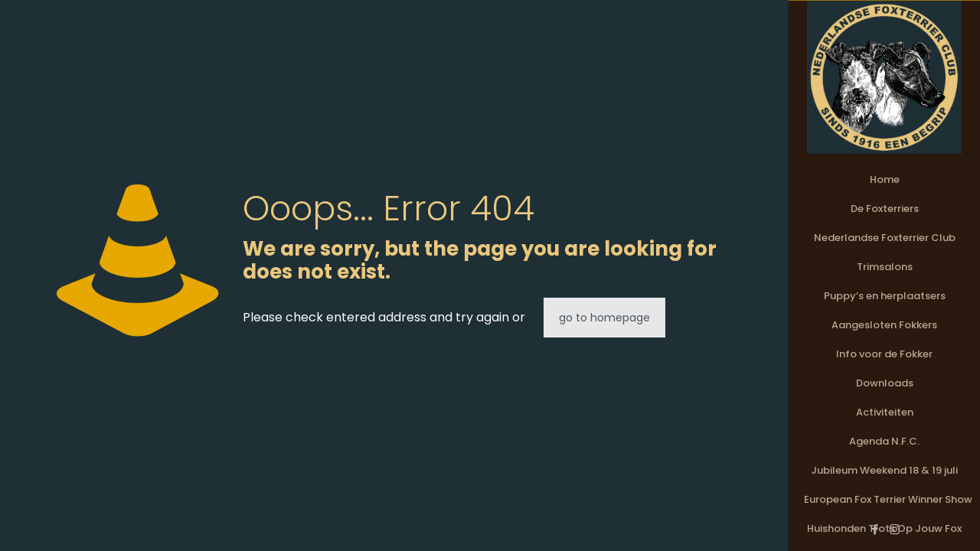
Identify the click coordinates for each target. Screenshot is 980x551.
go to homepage (604, 318)
